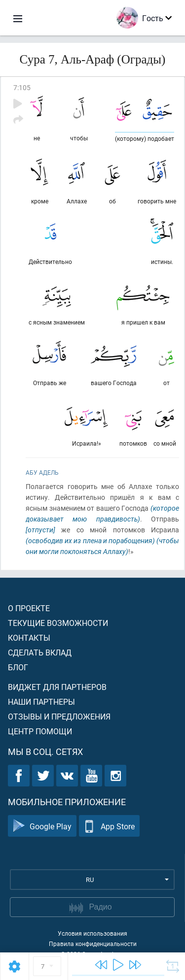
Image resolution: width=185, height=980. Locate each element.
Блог (18, 667)
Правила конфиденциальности (93, 944)
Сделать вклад (40, 652)
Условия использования (92, 933)
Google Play (42, 826)
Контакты (29, 637)
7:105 (22, 87)
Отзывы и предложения (59, 716)
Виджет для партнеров (57, 687)
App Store (109, 826)
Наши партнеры (41, 702)
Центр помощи (40, 731)
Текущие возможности (58, 623)
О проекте (29, 608)
